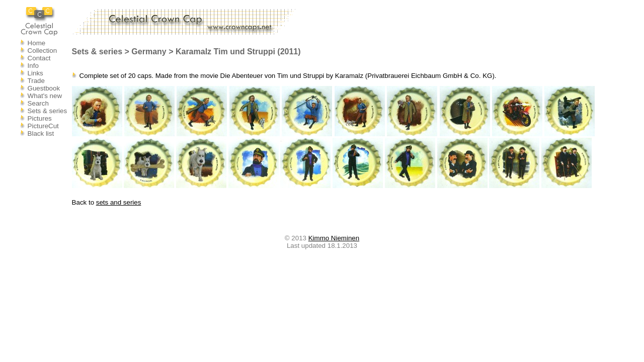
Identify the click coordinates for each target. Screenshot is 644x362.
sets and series (119, 202)
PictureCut (43, 126)
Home (37, 43)
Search (38, 103)
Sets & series (48, 111)
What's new (45, 96)
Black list (41, 133)
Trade (36, 81)
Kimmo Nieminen (334, 238)
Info (33, 66)
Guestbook (44, 88)
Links (35, 73)
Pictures (40, 118)
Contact (39, 58)
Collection (43, 51)
